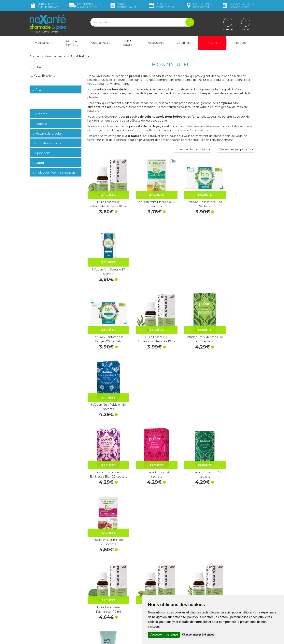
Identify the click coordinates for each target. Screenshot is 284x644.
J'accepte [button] (156, 635)
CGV (148, 591)
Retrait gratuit (45, 5)
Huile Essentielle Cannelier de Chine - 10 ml (149, 388)
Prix (37, 90)
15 (143, 539)
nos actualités (238, 5)
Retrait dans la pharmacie (219, 564)
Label (38, 162)
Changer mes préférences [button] (198, 635)
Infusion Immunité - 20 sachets (192, 324)
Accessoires (156, 43)
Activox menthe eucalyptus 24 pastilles (236, 513)
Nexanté (94, 638)
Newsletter (94, 596)
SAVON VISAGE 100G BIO (106, 450)
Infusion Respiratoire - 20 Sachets (192, 199)
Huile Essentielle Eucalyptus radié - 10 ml (192, 387)
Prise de (161, 5)
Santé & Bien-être (72, 43)
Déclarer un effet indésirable (163, 587)
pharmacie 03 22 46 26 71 (199, 5)
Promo (212, 43)
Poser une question (42, 612)
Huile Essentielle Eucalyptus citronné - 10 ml (149, 262)
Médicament (44, 43)
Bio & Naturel (128, 43)
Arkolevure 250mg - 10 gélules (149, 513)
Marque (40, 124)
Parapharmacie (100, 43)
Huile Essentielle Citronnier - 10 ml (149, 450)
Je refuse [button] (172, 635)
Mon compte (38, 615)
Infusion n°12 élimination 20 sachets (236, 324)
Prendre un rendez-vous (161, 584)
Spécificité (42, 153)
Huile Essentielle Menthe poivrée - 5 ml (236, 450)
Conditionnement (47, 143)
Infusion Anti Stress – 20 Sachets (236, 199)
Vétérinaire (184, 43)
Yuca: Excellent (43, 75)
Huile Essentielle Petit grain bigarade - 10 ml (106, 513)
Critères (40, 114)
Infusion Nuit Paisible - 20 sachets (236, 262)
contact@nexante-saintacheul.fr (50, 606)
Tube (36, 67)
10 (136, 539)
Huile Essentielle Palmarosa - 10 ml (106, 387)
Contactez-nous (155, 580)
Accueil (35, 56)
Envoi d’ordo (123, 5)
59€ (85, 5)
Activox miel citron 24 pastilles (192, 513)
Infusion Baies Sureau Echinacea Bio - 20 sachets (106, 325)
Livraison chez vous (215, 567)
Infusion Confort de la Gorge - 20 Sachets (106, 262)
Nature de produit (48, 133)
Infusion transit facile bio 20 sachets (149, 199)
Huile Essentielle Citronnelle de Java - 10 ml (106, 200)
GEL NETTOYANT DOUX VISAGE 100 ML (236, 387)
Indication (54, 172)
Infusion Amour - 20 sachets (149, 324)
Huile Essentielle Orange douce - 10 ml (192, 450)
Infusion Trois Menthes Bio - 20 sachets (192, 262)
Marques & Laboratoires (103, 593)
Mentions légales (156, 595)
